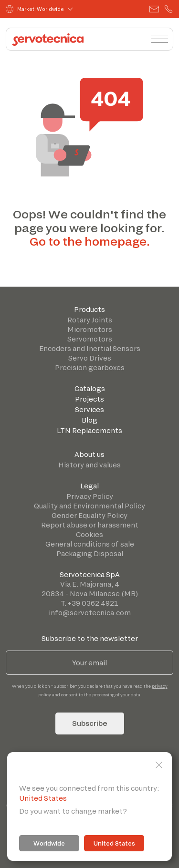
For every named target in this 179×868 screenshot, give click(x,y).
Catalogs (90, 388)
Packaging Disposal (90, 553)
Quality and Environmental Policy (89, 506)
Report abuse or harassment (90, 525)
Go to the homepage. (90, 241)
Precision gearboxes (90, 367)
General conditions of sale (90, 544)
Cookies (89, 534)
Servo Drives (90, 358)
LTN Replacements (89, 430)
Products (89, 309)
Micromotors (90, 329)
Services (89, 409)
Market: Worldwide (35, 9)
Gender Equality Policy (89, 515)
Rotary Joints (90, 320)
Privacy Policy (90, 496)
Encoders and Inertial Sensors (90, 348)
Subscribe (90, 723)
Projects (89, 399)
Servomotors (90, 339)
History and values (89, 465)
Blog (89, 420)
